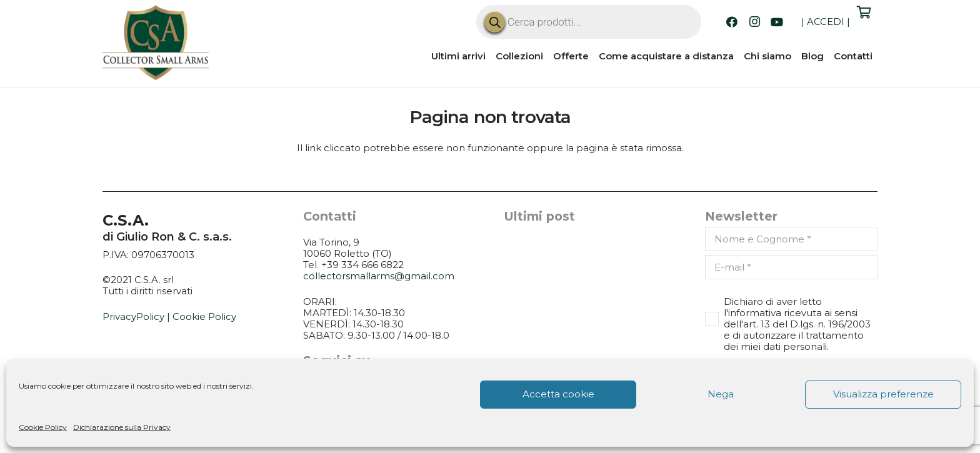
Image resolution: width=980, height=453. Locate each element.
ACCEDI (826, 22)
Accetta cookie (558, 394)
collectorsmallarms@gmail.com (379, 276)
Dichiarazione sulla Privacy (122, 427)
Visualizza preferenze (883, 394)
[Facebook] (732, 22)
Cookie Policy (43, 427)
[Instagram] (754, 22)
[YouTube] (777, 22)
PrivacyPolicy (133, 316)
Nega (721, 394)
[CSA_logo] (156, 42)
